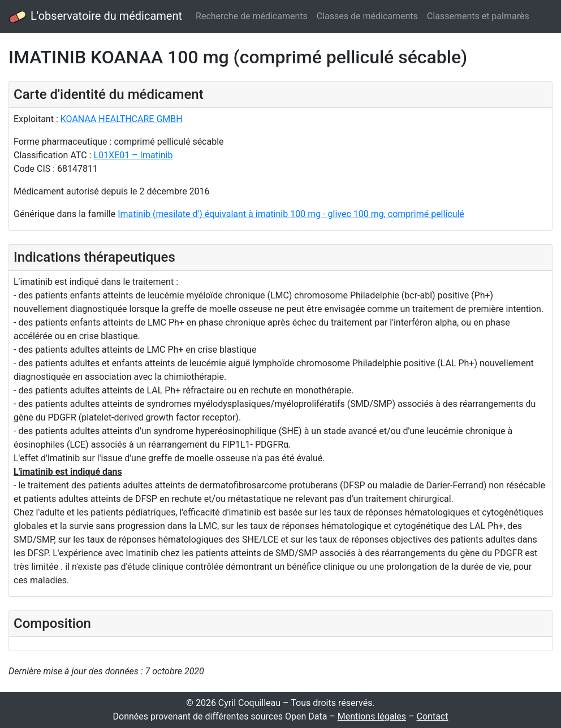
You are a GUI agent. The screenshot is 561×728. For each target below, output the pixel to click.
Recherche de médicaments (252, 16)
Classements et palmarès (478, 16)
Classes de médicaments (367, 16)
